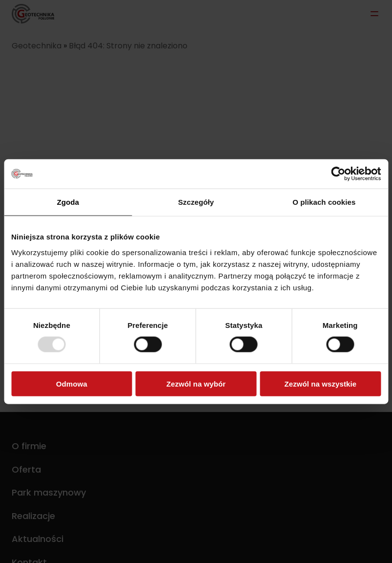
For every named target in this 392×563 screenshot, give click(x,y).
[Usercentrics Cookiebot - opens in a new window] (338, 174)
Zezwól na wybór (196, 383)
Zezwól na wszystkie (320, 383)
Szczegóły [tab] (196, 202)
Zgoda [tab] (68, 202)
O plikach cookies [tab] (324, 202)
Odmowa (72, 383)
